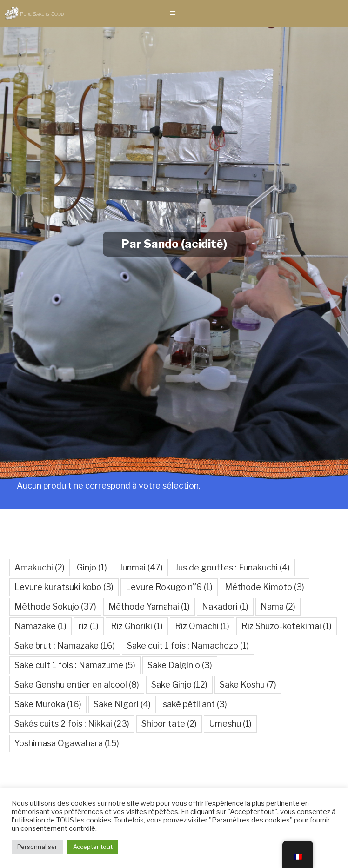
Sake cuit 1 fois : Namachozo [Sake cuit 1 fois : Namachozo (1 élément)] (188, 646)
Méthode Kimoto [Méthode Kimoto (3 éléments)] (264, 587)
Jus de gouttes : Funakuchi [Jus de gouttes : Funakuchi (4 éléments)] (232, 567)
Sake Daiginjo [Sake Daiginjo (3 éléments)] (180, 665)
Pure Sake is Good (42, 14)
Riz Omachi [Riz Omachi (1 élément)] (202, 626)
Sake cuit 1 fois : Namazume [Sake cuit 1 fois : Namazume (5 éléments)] (75, 665)
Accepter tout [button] (93, 847)
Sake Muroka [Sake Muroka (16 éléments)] (48, 704)
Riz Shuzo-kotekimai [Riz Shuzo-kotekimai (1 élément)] (287, 626)
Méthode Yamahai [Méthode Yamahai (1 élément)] (149, 606)
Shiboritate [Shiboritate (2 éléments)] (169, 724)
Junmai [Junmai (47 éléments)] (141, 567)
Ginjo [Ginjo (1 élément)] (92, 567)
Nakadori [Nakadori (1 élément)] (225, 606)
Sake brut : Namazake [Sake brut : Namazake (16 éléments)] (65, 646)
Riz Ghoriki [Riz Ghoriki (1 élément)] (137, 626)
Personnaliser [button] (37, 847)
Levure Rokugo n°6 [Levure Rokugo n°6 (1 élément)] (169, 587)
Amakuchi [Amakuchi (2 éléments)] (40, 567)
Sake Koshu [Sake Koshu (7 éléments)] (248, 685)
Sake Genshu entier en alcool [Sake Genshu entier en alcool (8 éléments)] (77, 685)
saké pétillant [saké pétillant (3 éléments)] (195, 704)
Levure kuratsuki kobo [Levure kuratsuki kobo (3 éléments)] (64, 587)
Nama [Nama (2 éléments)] (278, 606)
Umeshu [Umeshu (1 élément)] (230, 724)
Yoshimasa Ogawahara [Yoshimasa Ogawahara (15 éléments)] (67, 743)
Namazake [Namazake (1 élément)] (40, 626)
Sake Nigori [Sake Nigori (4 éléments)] (122, 704)
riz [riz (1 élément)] (89, 626)
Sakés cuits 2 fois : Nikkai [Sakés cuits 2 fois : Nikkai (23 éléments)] (72, 724)
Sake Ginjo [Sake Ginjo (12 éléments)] (179, 685)
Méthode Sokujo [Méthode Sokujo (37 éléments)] (55, 606)
